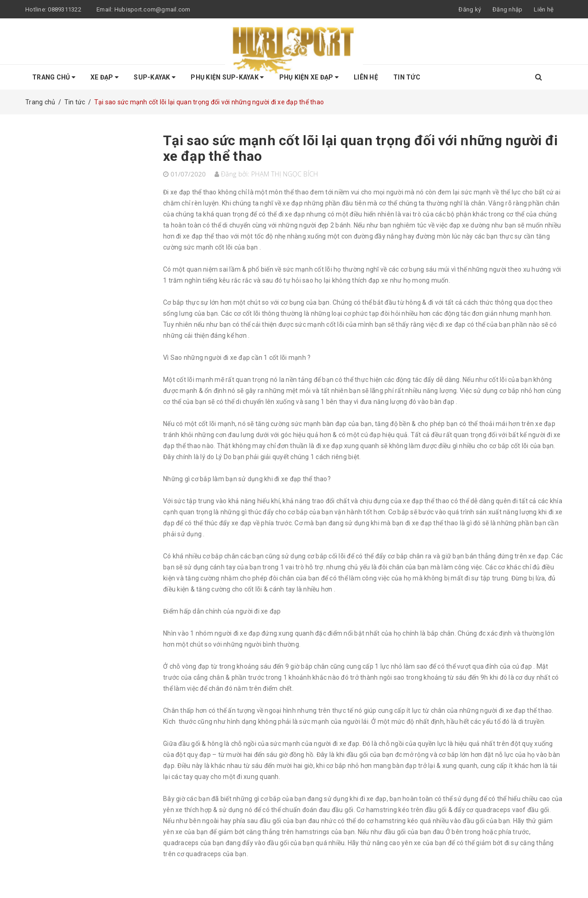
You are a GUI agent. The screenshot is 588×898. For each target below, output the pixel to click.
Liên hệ (544, 9)
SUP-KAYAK (155, 77)
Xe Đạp (105, 77)
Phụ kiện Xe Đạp (309, 77)
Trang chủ (54, 77)
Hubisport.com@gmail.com (153, 9)
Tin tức (407, 77)
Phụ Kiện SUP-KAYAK (227, 77)
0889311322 (65, 9)
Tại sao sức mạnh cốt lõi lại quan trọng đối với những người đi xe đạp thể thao (361, 148)
